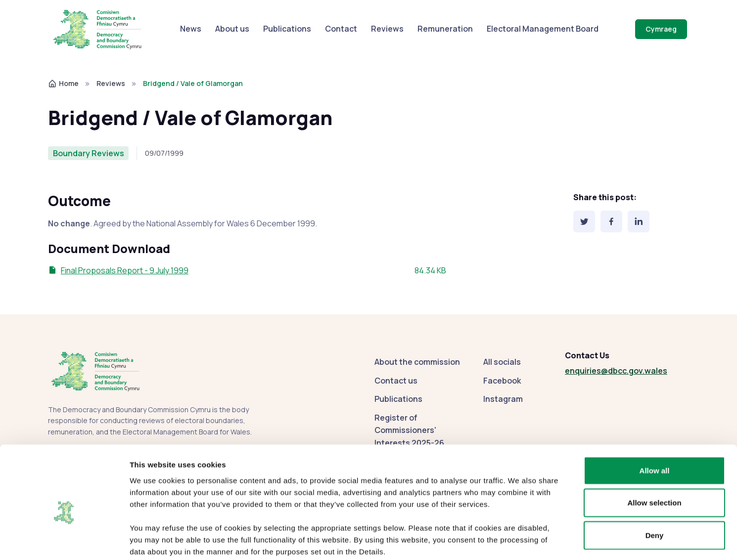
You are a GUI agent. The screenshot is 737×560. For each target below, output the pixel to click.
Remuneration (445, 29)
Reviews (387, 29)
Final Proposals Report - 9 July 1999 (125, 270)
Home (63, 83)
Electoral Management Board (543, 29)
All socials (502, 362)
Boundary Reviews (89, 153)
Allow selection (654, 452)
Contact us (396, 381)
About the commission (417, 362)
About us (232, 29)
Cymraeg (661, 29)
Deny (655, 484)
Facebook (502, 381)
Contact (341, 29)
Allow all (655, 419)
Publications (287, 29)
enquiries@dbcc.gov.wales (616, 371)
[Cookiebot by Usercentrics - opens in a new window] (64, 541)
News (191, 29)
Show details (519, 540)
